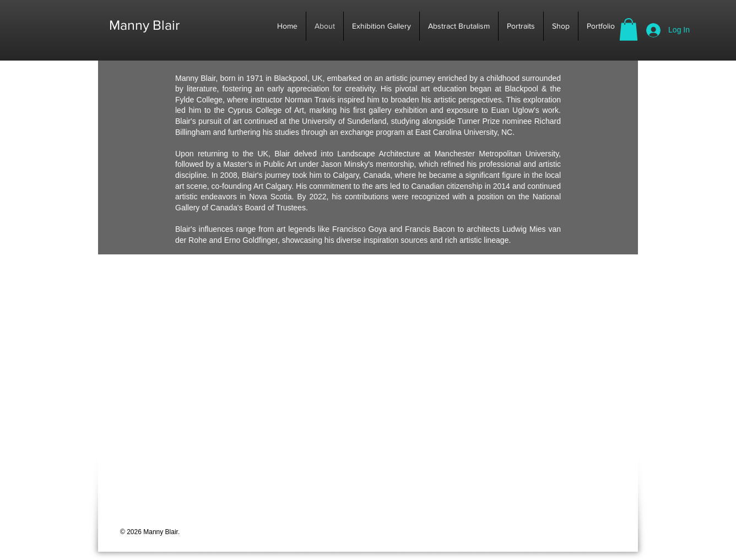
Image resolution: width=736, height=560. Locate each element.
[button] (629, 29)
